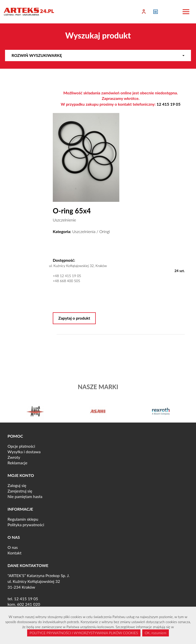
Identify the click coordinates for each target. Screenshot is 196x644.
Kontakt (14, 553)
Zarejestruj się (20, 491)
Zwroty (14, 457)
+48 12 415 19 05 (67, 276)
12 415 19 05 (168, 104)
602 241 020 (29, 604)
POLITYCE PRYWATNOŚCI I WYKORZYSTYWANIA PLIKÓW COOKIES (84, 633)
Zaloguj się (17, 485)
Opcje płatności (21, 446)
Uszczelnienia (84, 231)
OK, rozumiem (156, 633)
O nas (13, 547)
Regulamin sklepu (23, 519)
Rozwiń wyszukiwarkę (98, 55)
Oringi (105, 231)
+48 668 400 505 (66, 281)
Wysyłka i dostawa (24, 452)
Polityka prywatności (26, 525)
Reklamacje (17, 463)
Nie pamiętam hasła (25, 496)
